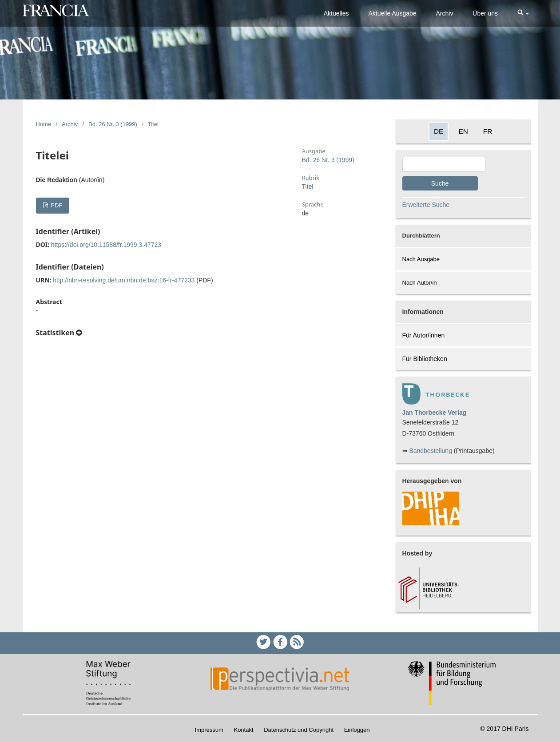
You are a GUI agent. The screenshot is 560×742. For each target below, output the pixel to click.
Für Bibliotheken (425, 359)
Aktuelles (336, 13)
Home (44, 124)
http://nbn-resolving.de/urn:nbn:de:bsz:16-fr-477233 (124, 280)
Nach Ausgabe (421, 259)
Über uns (485, 13)
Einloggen (357, 730)
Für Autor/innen (424, 335)
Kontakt (243, 730)
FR (488, 131)
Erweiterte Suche (426, 205)
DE (439, 131)
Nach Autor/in (420, 283)
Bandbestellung (431, 451)
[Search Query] (444, 164)
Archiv (445, 13)
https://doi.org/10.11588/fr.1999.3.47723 (106, 245)
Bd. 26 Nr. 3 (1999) (113, 124)
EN (463, 131)
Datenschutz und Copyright (299, 730)
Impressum (209, 730)
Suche (440, 183)
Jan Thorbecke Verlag (435, 413)
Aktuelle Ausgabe (392, 13)
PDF (56, 205)
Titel (308, 186)
